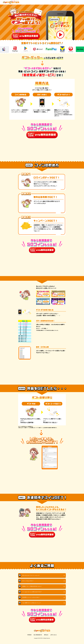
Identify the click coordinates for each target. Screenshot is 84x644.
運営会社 (46, 638)
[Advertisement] (42, 147)
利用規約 (29, 638)
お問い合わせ (53, 638)
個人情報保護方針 (38, 638)
